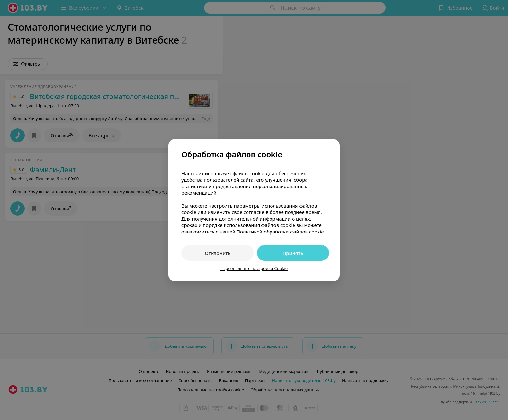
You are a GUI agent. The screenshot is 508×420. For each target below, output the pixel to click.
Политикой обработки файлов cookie (280, 232)
